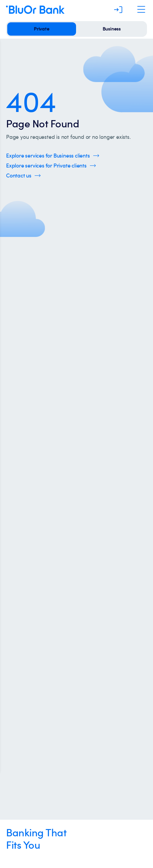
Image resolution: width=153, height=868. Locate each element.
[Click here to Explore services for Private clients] (51, 166)
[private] (42, 29)
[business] (112, 29)
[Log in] (118, 10)
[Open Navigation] (141, 10)
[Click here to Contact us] (23, 176)
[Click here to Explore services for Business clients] (53, 156)
